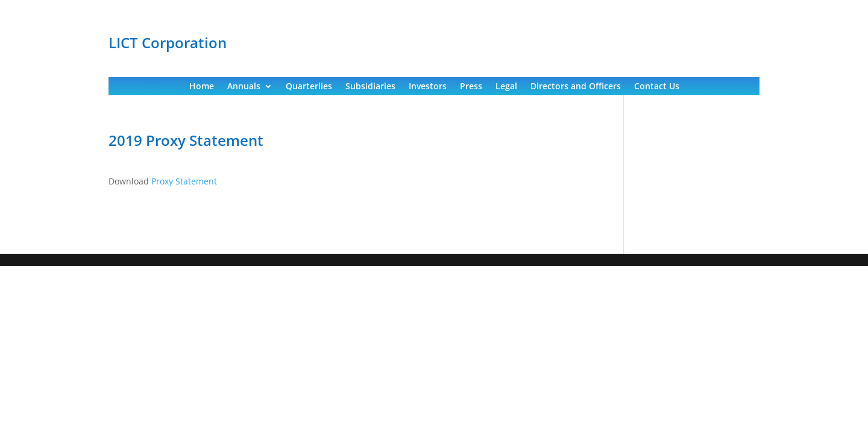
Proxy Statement (184, 181)
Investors (428, 87)
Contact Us (657, 87)
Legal (506, 87)
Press (471, 87)
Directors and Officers (576, 87)
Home (202, 87)
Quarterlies (309, 87)
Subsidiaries (370, 87)
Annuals (244, 87)
